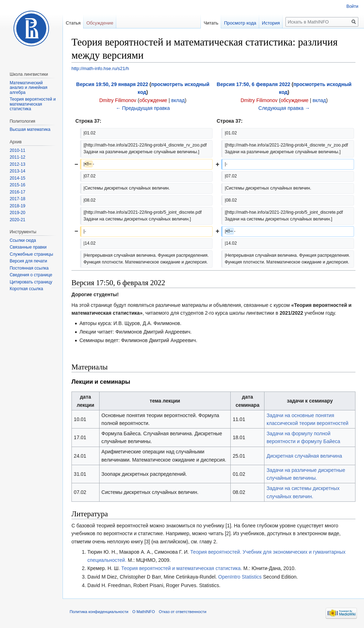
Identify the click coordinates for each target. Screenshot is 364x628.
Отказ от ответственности (183, 612)
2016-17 (17, 192)
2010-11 (17, 150)
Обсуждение (100, 23)
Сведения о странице (31, 275)
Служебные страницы (31, 254)
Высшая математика (30, 129)
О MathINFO (143, 612)
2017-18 (17, 199)
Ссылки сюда (23, 240)
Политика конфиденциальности (99, 612)
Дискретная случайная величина (304, 456)
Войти (352, 6)
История (271, 23)
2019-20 (17, 213)
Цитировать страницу (31, 282)
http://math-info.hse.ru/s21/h (100, 68)
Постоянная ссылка (29, 268)
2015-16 (17, 185)
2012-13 (17, 164)
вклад (178, 100)
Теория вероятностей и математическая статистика (33, 104)
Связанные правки (28, 247)
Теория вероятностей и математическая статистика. (182, 568)
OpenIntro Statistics (240, 577)
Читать (211, 23)
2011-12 (17, 157)
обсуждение (153, 100)
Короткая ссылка (26, 289)
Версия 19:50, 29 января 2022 (112, 84)
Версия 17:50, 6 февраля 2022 (254, 84)
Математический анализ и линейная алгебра (28, 88)
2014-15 (17, 178)
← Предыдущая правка (143, 108)
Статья (73, 23)
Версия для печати (28, 261)
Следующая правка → (284, 108)
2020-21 (17, 220)
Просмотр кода (240, 23)
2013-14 (17, 171)
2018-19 (17, 206)
